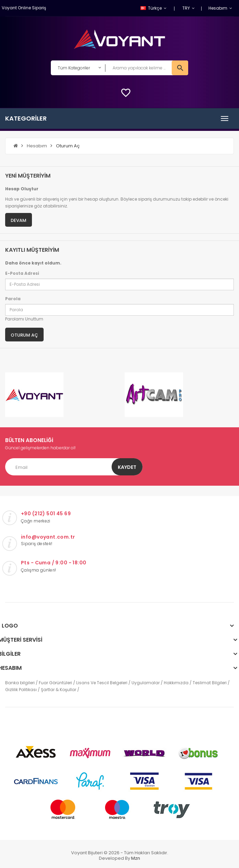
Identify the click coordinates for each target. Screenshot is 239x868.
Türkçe (152, 8)
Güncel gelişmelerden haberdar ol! (40, 448)
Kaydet (127, 467)
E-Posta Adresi (22, 273)
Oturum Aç (68, 146)
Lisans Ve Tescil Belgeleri (102, 683)
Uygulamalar (146, 683)
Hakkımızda (176, 683)
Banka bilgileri (20, 683)
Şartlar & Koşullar (59, 690)
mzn (136, 858)
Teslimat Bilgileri (210, 683)
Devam (19, 220)
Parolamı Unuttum (24, 319)
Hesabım (37, 146)
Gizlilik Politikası (21, 690)
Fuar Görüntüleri (55, 683)
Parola (13, 299)
